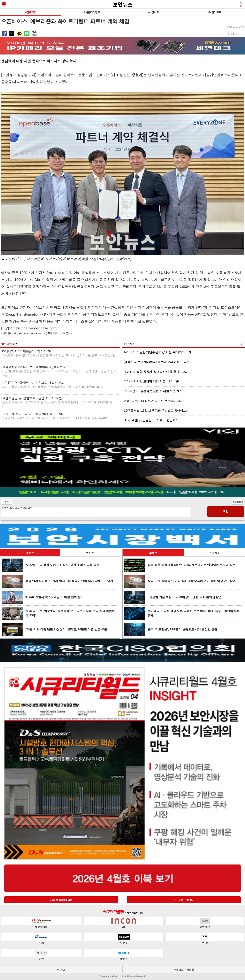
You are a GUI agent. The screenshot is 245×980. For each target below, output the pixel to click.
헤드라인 (10, 344)
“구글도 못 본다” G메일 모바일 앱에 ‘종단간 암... (56, 416)
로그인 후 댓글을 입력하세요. (96, 512)
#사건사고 (153, 12)
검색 (241, 5)
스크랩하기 (238, 502)
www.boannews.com (35, 333)
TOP (129, 344)
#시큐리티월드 (92, 12)
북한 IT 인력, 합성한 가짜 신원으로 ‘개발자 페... (52, 385)
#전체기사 (31, 12)
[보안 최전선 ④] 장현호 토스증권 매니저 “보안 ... (57, 402)
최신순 (90, 553)
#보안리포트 (214, 12)
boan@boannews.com (39, 328)
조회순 (30, 553)
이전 (7, 502)
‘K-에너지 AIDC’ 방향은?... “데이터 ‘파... (59, 353)
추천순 (153, 553)
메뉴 (4, 5)
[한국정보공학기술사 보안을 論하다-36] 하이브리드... (59, 371)
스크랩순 (214, 553)
